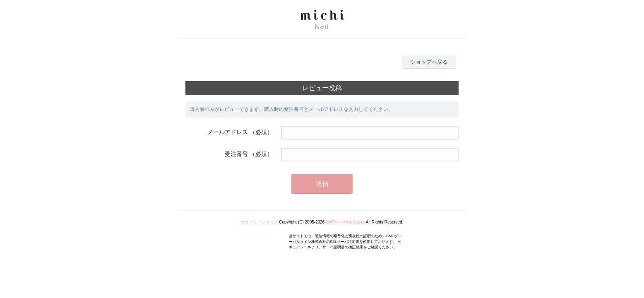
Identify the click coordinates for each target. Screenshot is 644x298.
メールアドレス (228, 132)
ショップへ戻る (429, 62)
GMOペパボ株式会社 (345, 222)
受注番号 (236, 154)
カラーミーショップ (260, 222)
